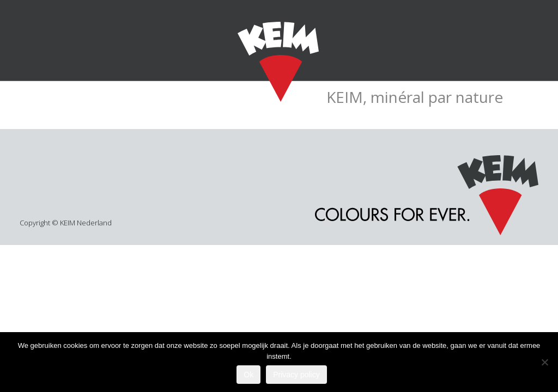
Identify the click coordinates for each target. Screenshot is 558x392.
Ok (248, 375)
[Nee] (544, 362)
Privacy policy (296, 375)
